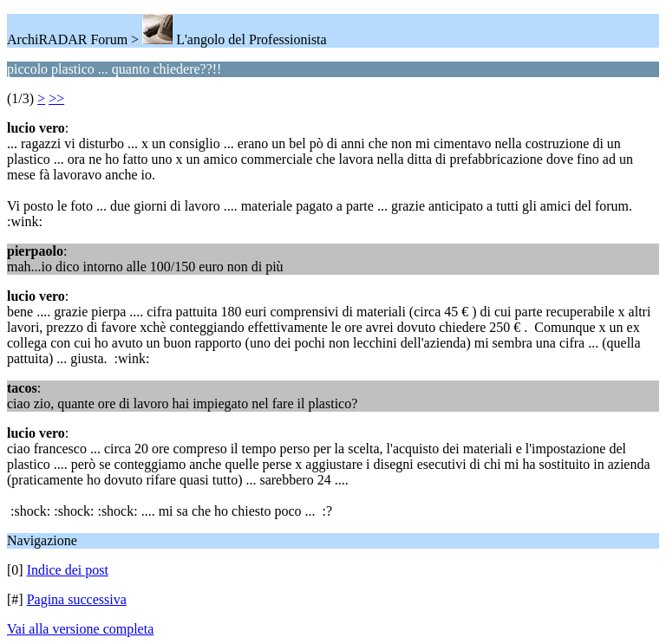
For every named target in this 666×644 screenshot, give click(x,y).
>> (56, 98)
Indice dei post (68, 570)
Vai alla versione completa (80, 629)
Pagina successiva (77, 599)
